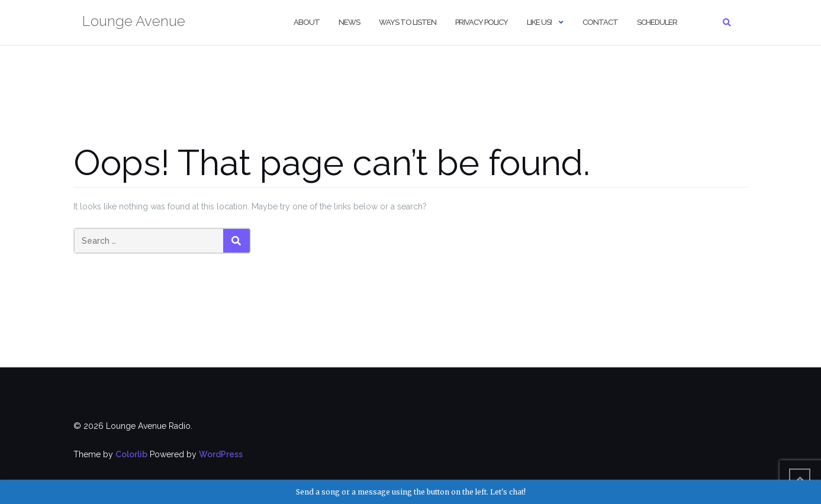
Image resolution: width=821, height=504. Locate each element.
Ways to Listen (408, 22)
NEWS (349, 22)
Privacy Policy (482, 22)
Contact (600, 22)
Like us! (539, 22)
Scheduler (657, 22)
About (307, 22)
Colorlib (131, 454)
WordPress (221, 454)
